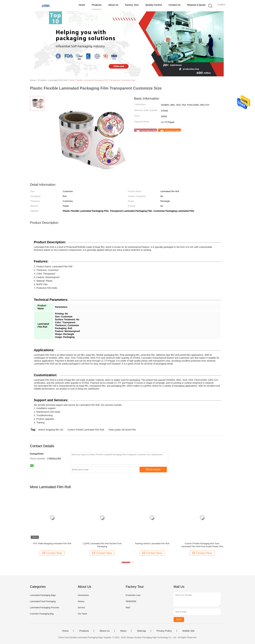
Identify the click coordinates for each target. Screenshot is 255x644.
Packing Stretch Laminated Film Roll (152, 543)
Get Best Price (147, 131)
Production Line (133, 595)
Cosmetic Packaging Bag (42, 614)
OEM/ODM (131, 601)
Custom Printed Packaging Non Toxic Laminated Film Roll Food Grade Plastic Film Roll (202, 545)
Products (97, 5)
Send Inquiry (153, 469)
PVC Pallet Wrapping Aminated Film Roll (52, 543)
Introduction (83, 595)
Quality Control (154, 5)
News (123, 631)
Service (81, 608)
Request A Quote (196, 5)
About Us (113, 5)
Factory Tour (132, 5)
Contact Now (171, 131)
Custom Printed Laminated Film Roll (86, 430)
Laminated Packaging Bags (43, 595)
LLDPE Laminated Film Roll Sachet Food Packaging (102, 545)
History (81, 601)
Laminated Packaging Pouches (44, 608)
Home (82, 5)
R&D (128, 608)
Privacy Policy (164, 631)
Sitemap (141, 631)
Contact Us (174, 5)
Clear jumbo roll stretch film (122, 430)
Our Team (82, 614)
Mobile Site (188, 631)
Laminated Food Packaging (43, 601)
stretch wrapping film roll (50, 430)
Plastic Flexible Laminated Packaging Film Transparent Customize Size (102, 80)
